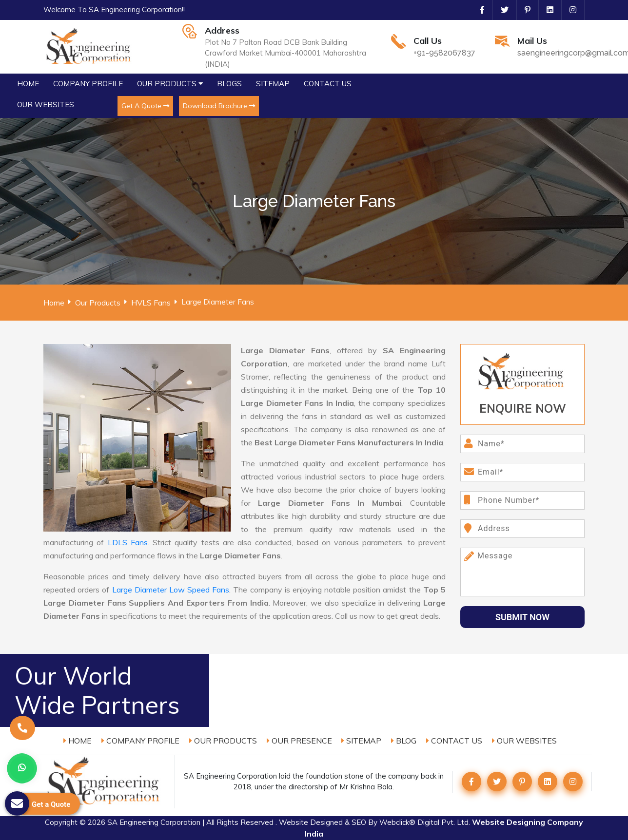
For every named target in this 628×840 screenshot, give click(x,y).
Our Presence (299, 741)
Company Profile (140, 741)
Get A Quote (145, 106)
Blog (404, 741)
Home (54, 303)
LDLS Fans (128, 542)
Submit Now (522, 617)
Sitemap (361, 741)
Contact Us (454, 741)
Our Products (98, 303)
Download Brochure (219, 106)
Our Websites (524, 741)
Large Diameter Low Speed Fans (171, 590)
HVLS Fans (151, 303)
